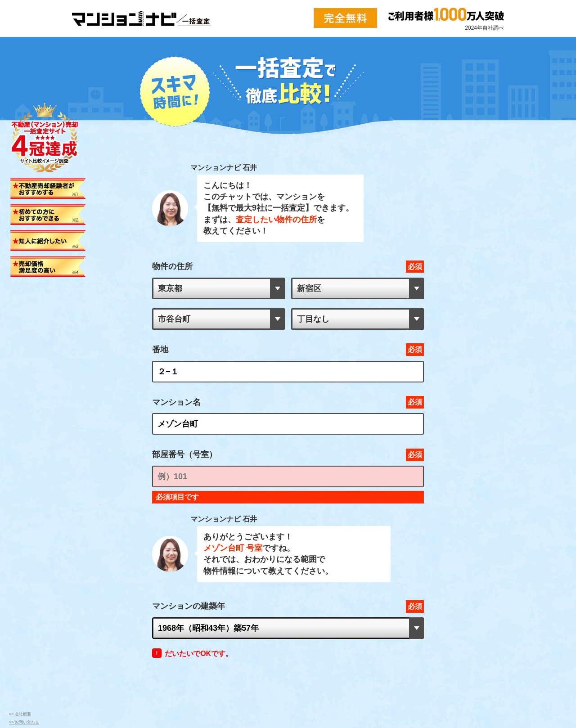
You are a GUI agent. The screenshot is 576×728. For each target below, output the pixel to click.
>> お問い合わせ (24, 629)
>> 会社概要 (20, 620)
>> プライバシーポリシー (32, 637)
